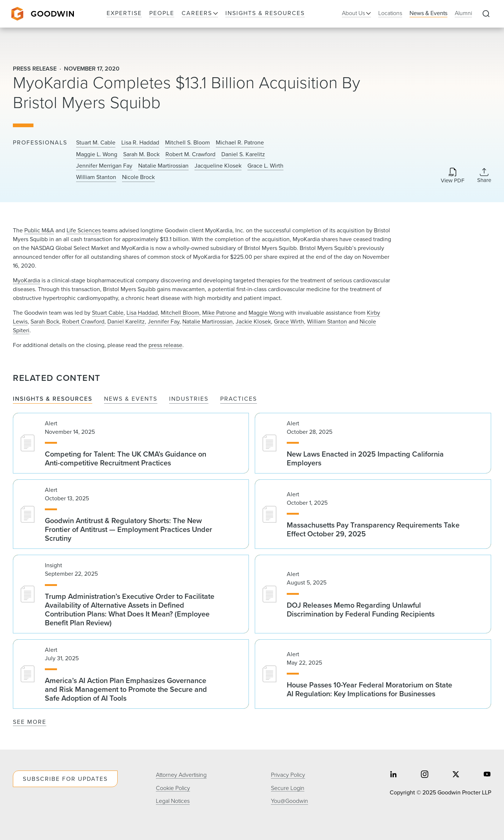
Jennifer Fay (164, 321)
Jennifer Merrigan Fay (104, 166)
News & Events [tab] (131, 399)
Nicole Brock (138, 177)
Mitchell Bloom (180, 313)
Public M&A (39, 230)
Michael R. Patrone (240, 143)
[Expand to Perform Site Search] (486, 14)
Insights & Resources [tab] (53, 399)
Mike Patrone (219, 313)
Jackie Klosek (253, 321)
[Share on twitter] (456, 775)
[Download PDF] (453, 176)
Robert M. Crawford (190, 154)
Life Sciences (84, 230)
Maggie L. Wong (97, 154)
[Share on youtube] (487, 775)
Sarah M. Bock (141, 154)
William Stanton (96, 177)
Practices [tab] (239, 399)
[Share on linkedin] (393, 775)
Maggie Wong (266, 313)
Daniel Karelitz (126, 321)
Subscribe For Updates (65, 779)
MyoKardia (26, 280)
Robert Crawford (83, 321)
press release (165, 345)
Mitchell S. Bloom (187, 143)
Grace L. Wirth (265, 166)
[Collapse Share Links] (484, 175)
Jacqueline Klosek (218, 166)
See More (30, 722)
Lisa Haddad (142, 313)
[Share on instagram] (425, 775)
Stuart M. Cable (96, 143)
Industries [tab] (189, 399)
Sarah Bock (45, 321)
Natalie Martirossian (163, 166)
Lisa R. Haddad (140, 143)
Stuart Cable (108, 313)
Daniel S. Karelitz (243, 154)
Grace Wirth (289, 321)
